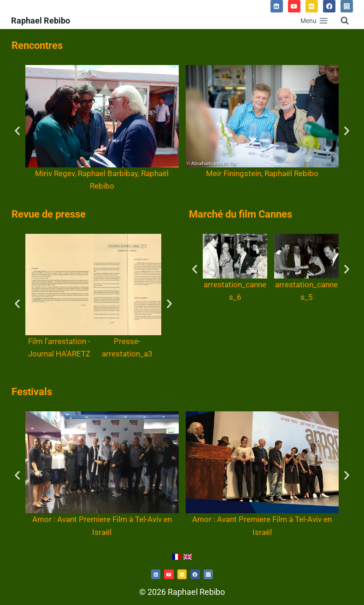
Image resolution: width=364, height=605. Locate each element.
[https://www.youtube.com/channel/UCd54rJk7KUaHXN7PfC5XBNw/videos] (169, 574)
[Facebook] (329, 6)
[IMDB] (312, 6)
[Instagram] (347, 6)
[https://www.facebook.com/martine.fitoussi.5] (195, 574)
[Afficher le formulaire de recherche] (345, 21)
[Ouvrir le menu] (314, 21)
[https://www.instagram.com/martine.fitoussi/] (208, 574)
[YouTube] (294, 6)
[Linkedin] (277, 6)
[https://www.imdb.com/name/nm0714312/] (182, 574)
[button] (17, 130)
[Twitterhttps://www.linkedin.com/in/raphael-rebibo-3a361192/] (156, 574)
